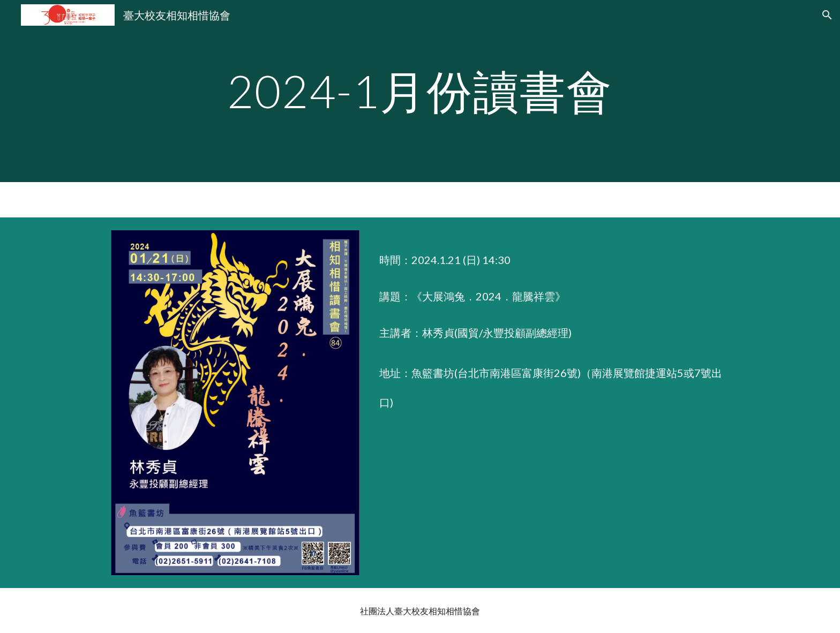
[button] (827, 15)
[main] (420, 91)
